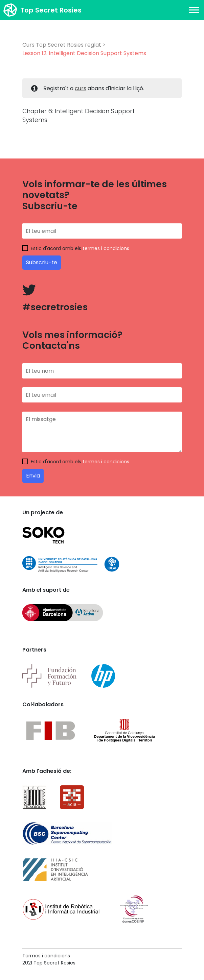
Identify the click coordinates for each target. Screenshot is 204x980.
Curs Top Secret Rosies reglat (62, 45)
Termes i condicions (46, 956)
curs (81, 88)
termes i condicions (106, 248)
